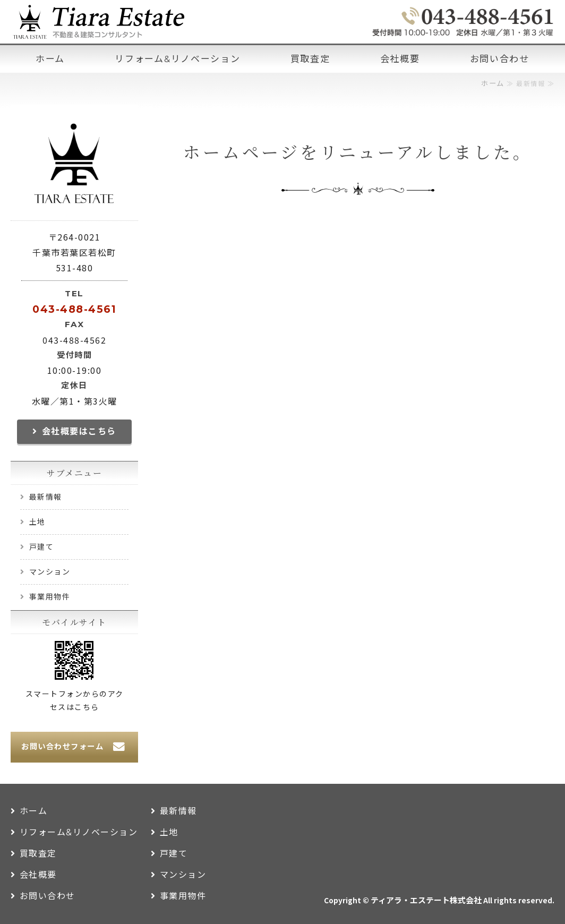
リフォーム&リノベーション (177, 59)
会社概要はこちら (79, 431)
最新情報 (46, 497)
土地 (37, 522)
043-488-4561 (74, 309)
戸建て (42, 547)
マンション (50, 572)
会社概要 (400, 59)
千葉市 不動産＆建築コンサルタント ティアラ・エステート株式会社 (98, 22)
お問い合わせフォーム (62, 747)
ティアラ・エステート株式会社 (426, 901)
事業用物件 (50, 597)
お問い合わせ (500, 59)
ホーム (50, 59)
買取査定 (310, 59)
